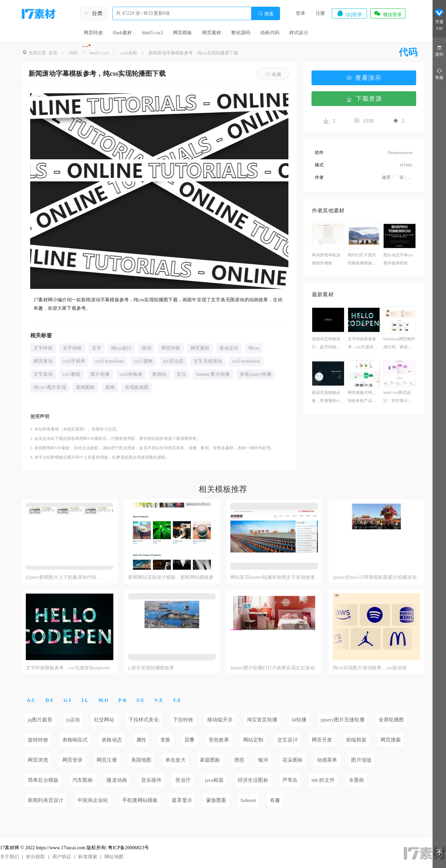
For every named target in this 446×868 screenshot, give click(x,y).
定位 (181, 374)
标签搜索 (88, 857)
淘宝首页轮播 (262, 720)
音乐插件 (151, 780)
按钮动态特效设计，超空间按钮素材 (326, 344)
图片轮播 (100, 374)
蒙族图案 (216, 800)
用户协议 (62, 857)
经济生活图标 (253, 780)
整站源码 (241, 33)
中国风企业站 (93, 800)
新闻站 (159, 374)
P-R (122, 700)
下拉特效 (183, 720)
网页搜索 (391, 740)
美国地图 (141, 760)
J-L (85, 700)
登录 (300, 13)
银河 (263, 760)
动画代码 (270, 33)
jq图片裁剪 (40, 720)
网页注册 (107, 760)
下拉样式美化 (144, 720)
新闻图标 (86, 387)
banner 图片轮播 (213, 374)
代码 (73, 53)
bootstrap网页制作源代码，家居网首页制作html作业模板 (399, 344)
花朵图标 (293, 760)
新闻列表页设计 (46, 800)
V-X (159, 700)
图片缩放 (361, 760)
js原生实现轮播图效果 (151, 668)
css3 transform (109, 361)
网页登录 (73, 760)
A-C (31, 700)
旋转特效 (38, 740)
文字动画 (72, 348)
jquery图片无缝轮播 (343, 720)
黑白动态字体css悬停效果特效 (398, 259)
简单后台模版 (43, 780)
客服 (439, 74)
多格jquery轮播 (256, 374)
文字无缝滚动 (208, 361)
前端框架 (356, 740)
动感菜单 (327, 760)
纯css (254, 348)
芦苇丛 (290, 780)
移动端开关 (220, 720)
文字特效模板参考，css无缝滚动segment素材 (363, 344)
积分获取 (36, 857)
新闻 (110, 387)
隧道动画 (117, 780)
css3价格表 (131, 374)
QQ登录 (349, 13)
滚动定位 (229, 348)
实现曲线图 (137, 387)
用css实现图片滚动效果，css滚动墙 (370, 668)
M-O (103, 700)
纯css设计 (121, 348)
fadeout (248, 800)
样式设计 (299, 33)
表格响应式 (75, 740)
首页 (53, 53)
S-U (140, 700)
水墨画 (356, 780)
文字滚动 (43, 374)
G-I (67, 700)
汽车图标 (83, 780)
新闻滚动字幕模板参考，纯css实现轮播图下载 (193, 53)
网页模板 (183, 33)
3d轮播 (299, 720)
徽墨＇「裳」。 (397, 177)
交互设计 (288, 740)
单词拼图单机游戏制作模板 (326, 259)
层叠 (189, 740)
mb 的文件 (323, 780)
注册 (320, 13)
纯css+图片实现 (50, 387)
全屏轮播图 (391, 720)
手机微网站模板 (140, 800)
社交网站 (104, 720)
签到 (439, 50)
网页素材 (212, 33)
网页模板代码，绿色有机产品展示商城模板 (362, 397)
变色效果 (219, 740)
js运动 (73, 720)
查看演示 (364, 78)
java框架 (214, 780)
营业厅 (183, 780)
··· (85, 46)
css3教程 (72, 374)
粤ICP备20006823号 (129, 848)
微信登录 (388, 13)
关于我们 (10, 857)
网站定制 (253, 740)
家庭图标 (210, 760)
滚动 (146, 348)
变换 (165, 740)
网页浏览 (38, 760)
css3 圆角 (143, 361)
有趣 (275, 800)
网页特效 (93, 33)
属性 (141, 740)
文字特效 (43, 348)
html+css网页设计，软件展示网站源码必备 (398, 397)
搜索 (266, 14)
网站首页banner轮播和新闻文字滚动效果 (273, 577)
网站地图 (114, 857)
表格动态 (112, 740)
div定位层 (173, 361)
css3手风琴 (74, 361)
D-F (50, 700)
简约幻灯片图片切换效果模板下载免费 (362, 260)
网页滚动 (43, 361)
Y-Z (177, 700)
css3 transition (246, 361)
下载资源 (364, 99)
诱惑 (239, 760)
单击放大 (176, 760)
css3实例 (129, 53)
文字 (97, 348)
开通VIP (439, 19)
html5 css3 (152, 33)
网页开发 (322, 740)
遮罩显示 (182, 800)
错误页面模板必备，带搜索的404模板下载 (327, 397)
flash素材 (123, 33)
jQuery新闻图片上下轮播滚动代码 (61, 577)
